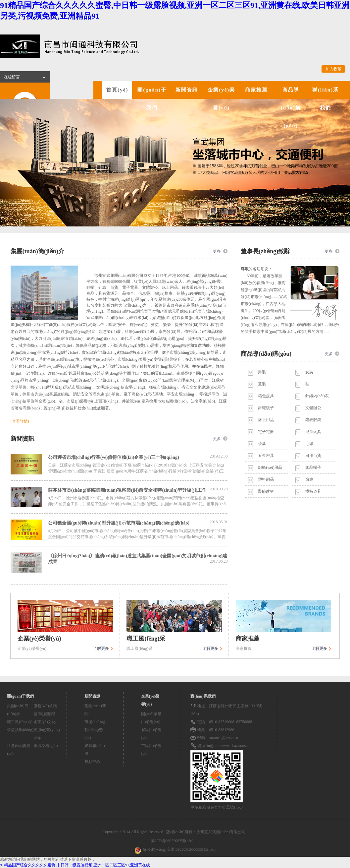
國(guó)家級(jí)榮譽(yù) (151, 718)
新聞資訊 (187, 90)
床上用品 (266, 420)
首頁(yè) (117, 90)
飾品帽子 (313, 467)
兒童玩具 (313, 432)
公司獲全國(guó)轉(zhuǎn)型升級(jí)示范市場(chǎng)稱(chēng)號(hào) (138, 523)
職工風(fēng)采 (20, 722)
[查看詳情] (20, 421)
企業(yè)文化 (45, 722)
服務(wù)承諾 (45, 706)
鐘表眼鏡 (313, 420)
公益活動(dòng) (20, 730)
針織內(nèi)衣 (317, 396)
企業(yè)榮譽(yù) (221, 99)
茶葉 (262, 444)
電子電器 (266, 432)
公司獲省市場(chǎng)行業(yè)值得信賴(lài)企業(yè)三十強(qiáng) (138, 457)
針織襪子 (266, 408)
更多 (217, 251)
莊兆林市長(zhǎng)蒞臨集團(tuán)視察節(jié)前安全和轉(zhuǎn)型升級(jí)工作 (138, 490)
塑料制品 (266, 479)
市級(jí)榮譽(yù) (151, 750)
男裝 (262, 372)
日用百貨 (313, 456)
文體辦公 (313, 408)
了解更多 (101, 649)
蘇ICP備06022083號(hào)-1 (175, 841)
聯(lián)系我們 (325, 99)
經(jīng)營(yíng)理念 (47, 734)
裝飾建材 (266, 491)
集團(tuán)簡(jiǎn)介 (18, 710)
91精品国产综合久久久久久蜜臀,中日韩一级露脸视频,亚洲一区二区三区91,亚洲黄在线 (75, 865)
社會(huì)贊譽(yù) (19, 750)
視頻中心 (92, 762)
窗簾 (309, 479)
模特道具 (313, 491)
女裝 (309, 372)
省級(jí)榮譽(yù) (151, 734)
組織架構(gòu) (46, 746)
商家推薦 (256, 90)
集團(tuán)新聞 (95, 710)
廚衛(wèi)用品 (270, 467)
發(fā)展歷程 (44, 714)
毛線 (309, 444)
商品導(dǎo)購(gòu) (291, 108)
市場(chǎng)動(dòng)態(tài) (95, 730)
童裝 (262, 384)
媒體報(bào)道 (95, 750)
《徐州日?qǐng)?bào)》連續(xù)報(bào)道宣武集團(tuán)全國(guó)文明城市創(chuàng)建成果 (138, 559)
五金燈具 (266, 456)
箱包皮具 (266, 396)
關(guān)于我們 (152, 99)
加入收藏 (333, 69)
